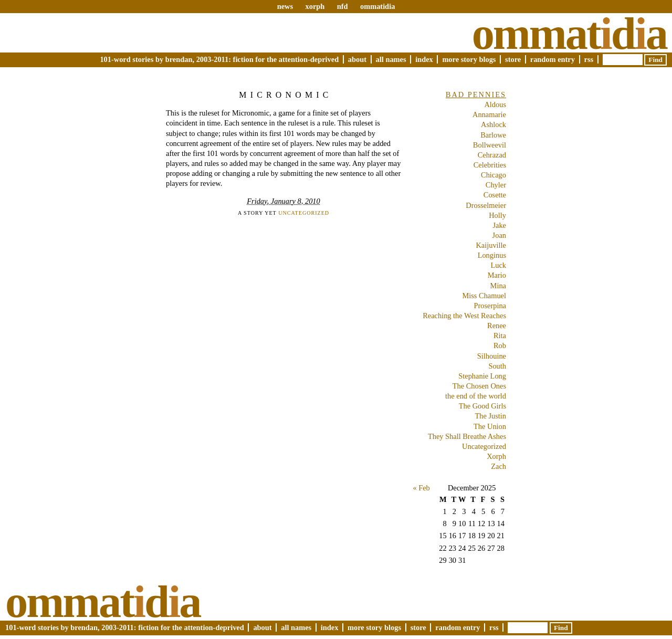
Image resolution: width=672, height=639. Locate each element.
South (497, 366)
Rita (500, 336)
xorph (315, 6)
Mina (498, 286)
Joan (499, 235)
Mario (497, 275)
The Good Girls (482, 406)
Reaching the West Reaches (464, 316)
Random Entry (553, 59)
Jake (499, 225)
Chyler (496, 185)
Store (513, 59)
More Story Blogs (469, 59)
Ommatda (569, 34)
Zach (498, 466)
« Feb (421, 488)
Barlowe (493, 135)
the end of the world (476, 396)
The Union (490, 426)
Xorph (496, 456)
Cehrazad (492, 155)
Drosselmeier (486, 205)
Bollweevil (490, 145)
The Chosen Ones (479, 386)
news (285, 6)
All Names (391, 59)
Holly (497, 215)
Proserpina (490, 306)
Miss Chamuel (484, 296)
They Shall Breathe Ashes (467, 436)
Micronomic (285, 95)
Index (424, 59)
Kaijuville (491, 245)
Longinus (492, 255)
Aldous (495, 104)
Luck (498, 265)
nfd (343, 6)
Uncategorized (304, 213)
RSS (589, 59)
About (357, 59)
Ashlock (493, 124)
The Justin (490, 416)
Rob (500, 345)
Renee (497, 326)
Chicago (493, 175)
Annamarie (489, 114)
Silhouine (492, 356)
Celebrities (490, 165)
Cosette (495, 195)
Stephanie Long (482, 376)
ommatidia (377, 6)
